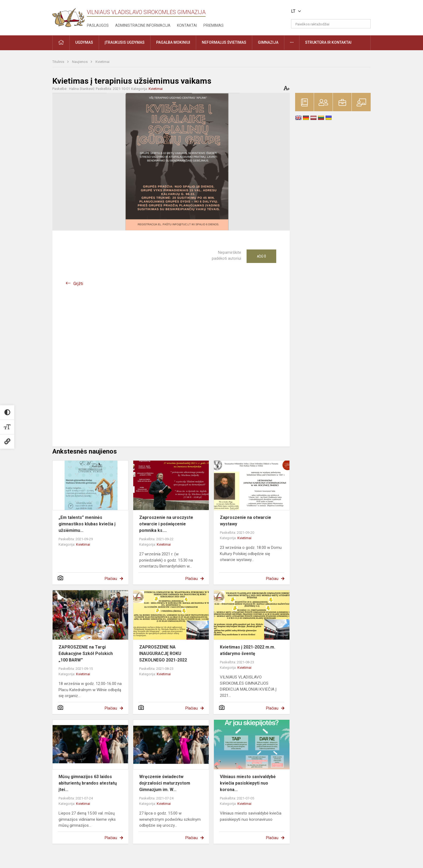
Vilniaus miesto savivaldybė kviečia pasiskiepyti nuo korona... (248, 783)
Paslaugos (98, 25)
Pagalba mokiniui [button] (173, 42)
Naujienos (80, 62)
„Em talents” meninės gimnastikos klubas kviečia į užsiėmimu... (87, 524)
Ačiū (261, 256)
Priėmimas (214, 25)
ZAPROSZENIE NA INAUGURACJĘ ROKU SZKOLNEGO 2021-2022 (163, 653)
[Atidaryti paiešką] (365, 24)
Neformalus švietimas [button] (224, 42)
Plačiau (111, 579)
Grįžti (78, 284)
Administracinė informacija (143, 25)
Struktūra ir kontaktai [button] (328, 42)
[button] (334, 11)
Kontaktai (187, 25)
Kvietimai (103, 62)
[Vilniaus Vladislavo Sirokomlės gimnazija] (69, 16)
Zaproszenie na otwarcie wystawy (245, 521)
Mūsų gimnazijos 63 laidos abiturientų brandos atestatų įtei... (88, 783)
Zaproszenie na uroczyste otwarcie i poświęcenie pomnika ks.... (166, 524)
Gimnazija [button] (268, 42)
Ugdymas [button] (84, 42)
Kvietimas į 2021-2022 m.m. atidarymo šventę (248, 650)
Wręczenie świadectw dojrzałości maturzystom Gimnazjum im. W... (165, 783)
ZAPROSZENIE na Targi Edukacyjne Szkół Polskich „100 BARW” (86, 653)
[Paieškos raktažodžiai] (331, 24)
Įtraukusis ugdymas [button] (125, 42)
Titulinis (59, 62)
